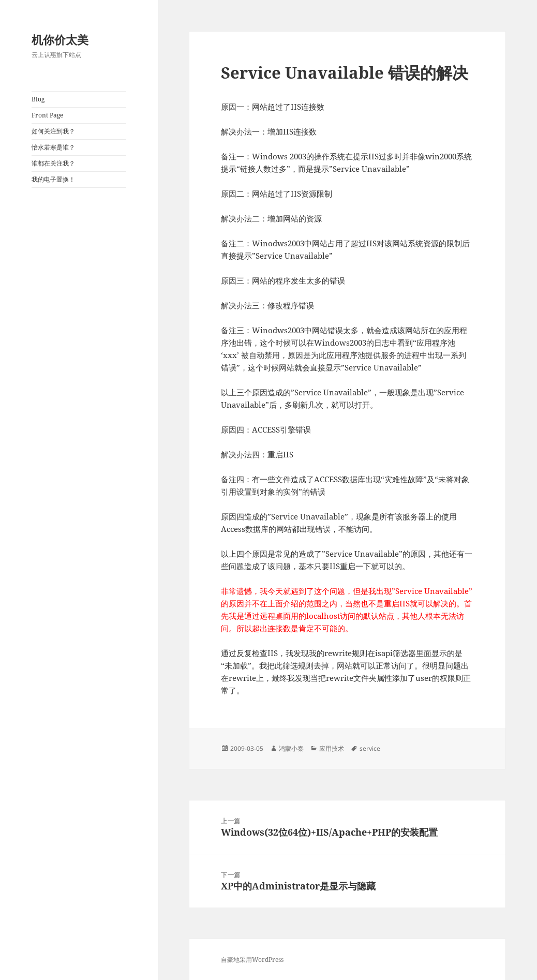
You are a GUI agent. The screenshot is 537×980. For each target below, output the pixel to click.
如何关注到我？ (53, 131)
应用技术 (332, 748)
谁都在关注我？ (53, 163)
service (370, 748)
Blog (38, 99)
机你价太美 (60, 39)
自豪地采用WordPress (252, 960)
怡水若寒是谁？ (53, 147)
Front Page (47, 115)
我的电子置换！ (53, 179)
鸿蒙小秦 (291, 748)
